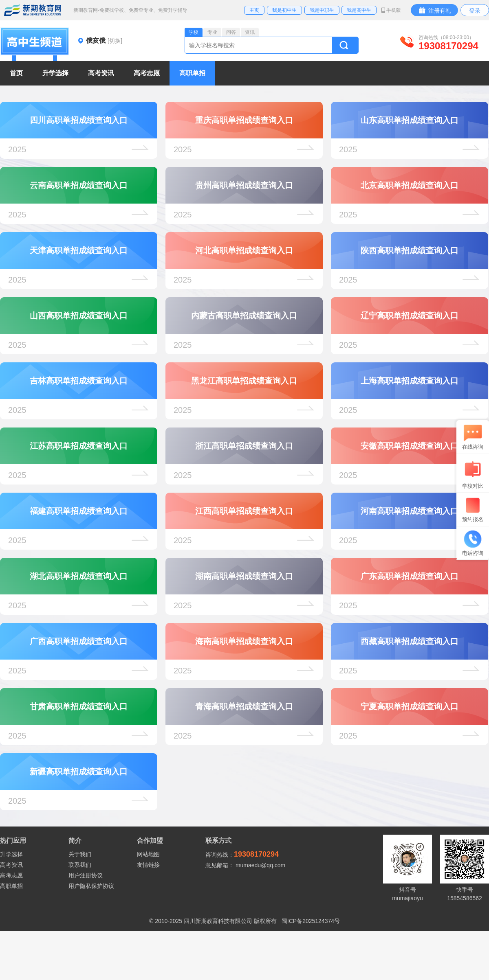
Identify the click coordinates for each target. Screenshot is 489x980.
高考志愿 (11, 875)
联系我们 (80, 865)
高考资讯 (11, 865)
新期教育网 (33, 10)
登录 (475, 11)
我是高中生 (359, 10)
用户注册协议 (86, 875)
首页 (16, 73)
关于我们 (80, 854)
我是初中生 (284, 10)
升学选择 (11, 854)
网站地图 (148, 854)
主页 (254, 10)
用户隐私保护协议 (91, 886)
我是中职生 (322, 10)
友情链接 (148, 865)
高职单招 (11, 886)
